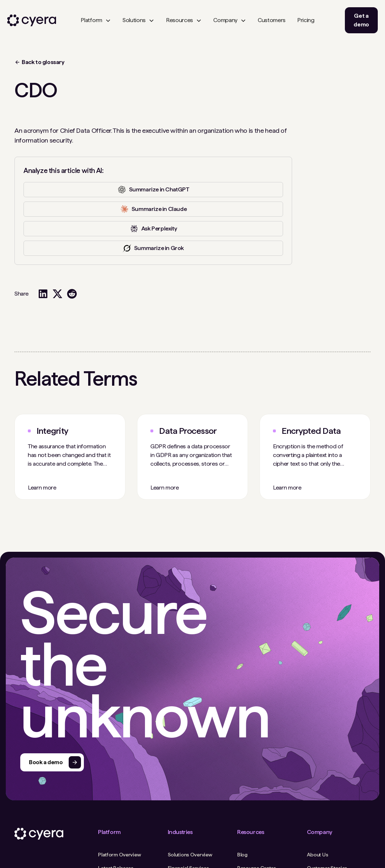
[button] (96, 20)
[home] (32, 20)
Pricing (306, 20)
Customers (272, 20)
